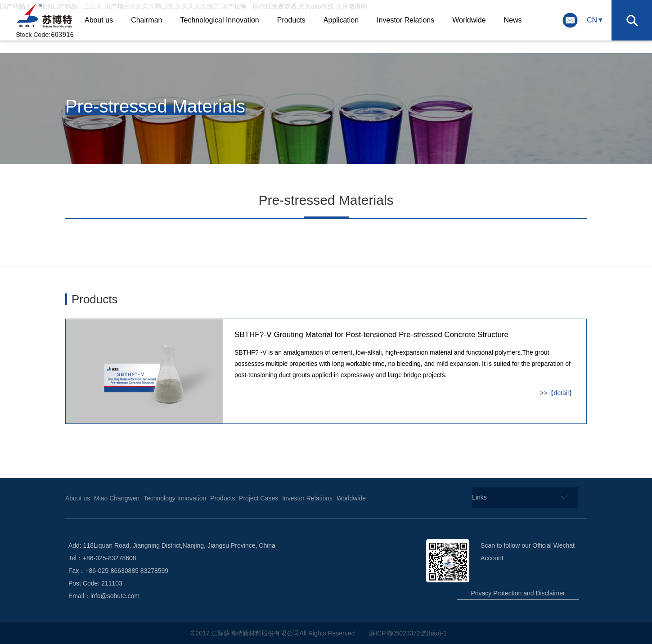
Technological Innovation (219, 20)
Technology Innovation (175, 498)
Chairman (146, 20)
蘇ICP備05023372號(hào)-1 (409, 633)
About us (99, 20)
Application (341, 20)
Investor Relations (405, 20)
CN (592, 20)
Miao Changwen (117, 498)
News (513, 20)
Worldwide (469, 20)
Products (291, 20)
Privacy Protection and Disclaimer (518, 593)
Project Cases (259, 498)
